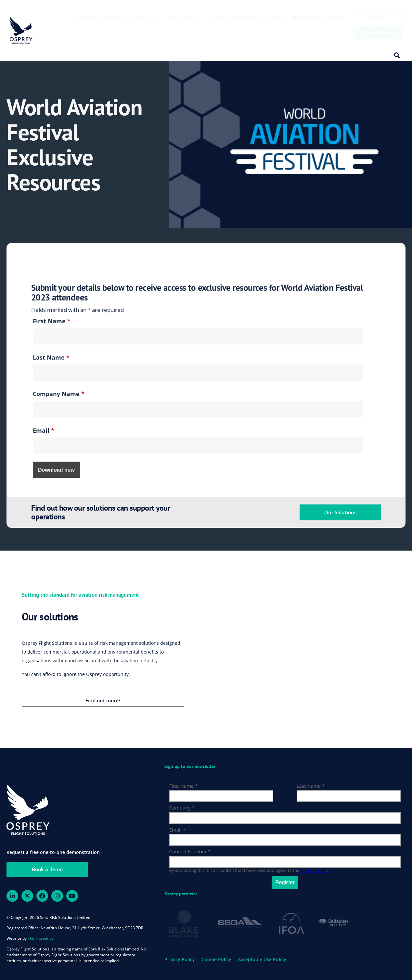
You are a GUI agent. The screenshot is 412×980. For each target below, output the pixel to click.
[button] (397, 56)
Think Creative (41, 938)
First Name (52, 474)
